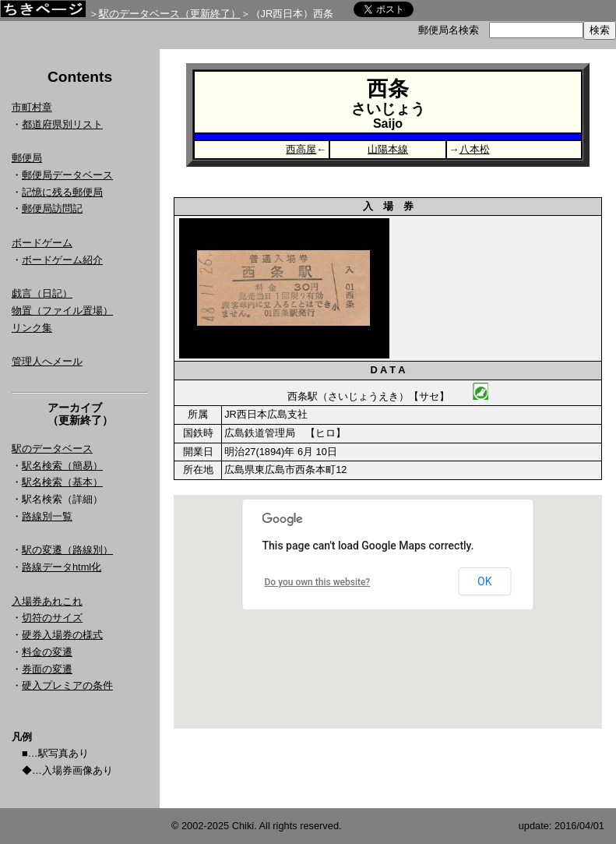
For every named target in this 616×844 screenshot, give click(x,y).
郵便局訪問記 (52, 208)
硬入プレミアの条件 (67, 685)
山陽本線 (388, 149)
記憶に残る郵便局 (62, 192)
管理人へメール (47, 361)
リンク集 (32, 328)
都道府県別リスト (62, 124)
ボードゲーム (42, 243)
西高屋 (301, 149)
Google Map (388, 612)
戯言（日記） (42, 293)
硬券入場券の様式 (62, 635)
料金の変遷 (47, 652)
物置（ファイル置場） (62, 311)
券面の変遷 (47, 669)
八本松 (475, 149)
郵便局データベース (67, 175)
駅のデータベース (52, 448)
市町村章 (32, 107)
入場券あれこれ (47, 601)
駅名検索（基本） (62, 482)
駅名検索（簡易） (62, 466)
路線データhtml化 (62, 567)
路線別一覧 (47, 516)
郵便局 (27, 158)
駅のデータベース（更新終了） (170, 14)
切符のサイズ (52, 618)
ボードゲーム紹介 (62, 260)
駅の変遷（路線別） (67, 550)
